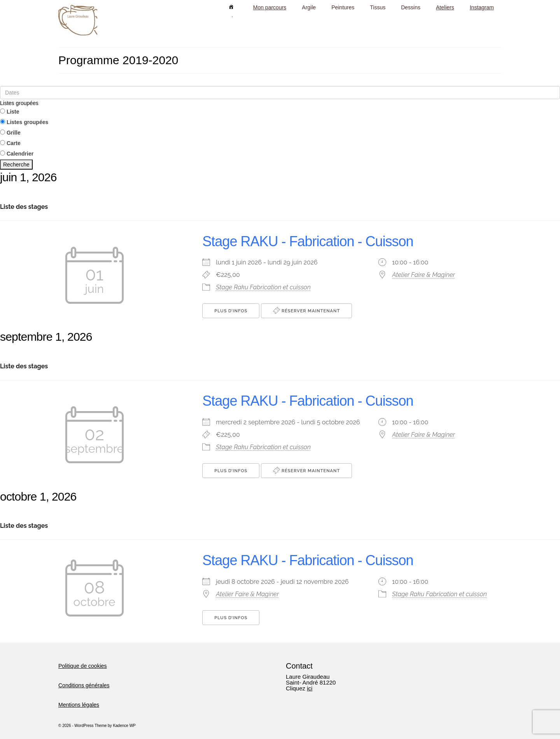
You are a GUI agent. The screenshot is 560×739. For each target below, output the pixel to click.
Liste (10, 112)
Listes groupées (19, 103)
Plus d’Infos (231, 311)
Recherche (16, 165)
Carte (10, 143)
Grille (10, 133)
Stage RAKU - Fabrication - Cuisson (308, 241)
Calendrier (17, 154)
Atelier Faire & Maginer (423, 275)
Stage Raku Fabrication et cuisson (263, 287)
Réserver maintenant (306, 310)
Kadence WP (124, 726)
